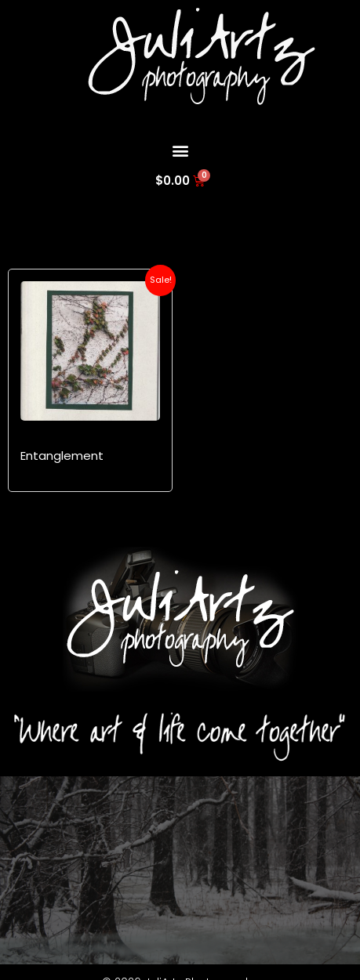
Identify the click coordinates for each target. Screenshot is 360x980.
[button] (180, 150)
